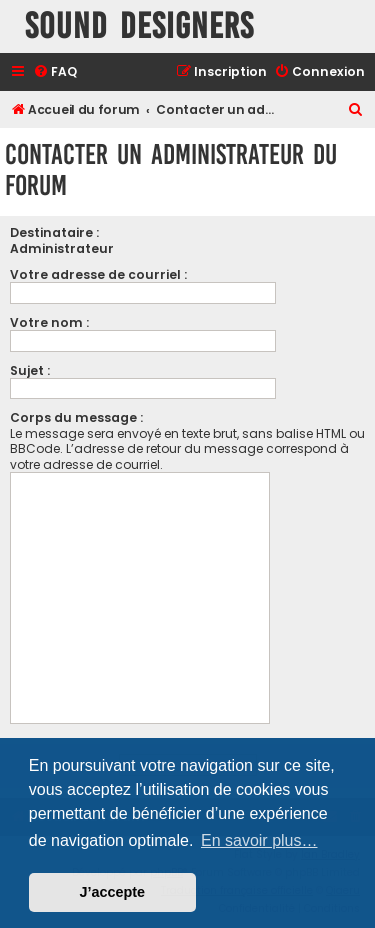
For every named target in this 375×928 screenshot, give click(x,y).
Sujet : (30, 370)
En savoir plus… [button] (259, 840)
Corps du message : (76, 417)
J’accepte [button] (113, 892)
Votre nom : (49, 322)
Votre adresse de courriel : (98, 274)
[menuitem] (55, 72)
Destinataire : (54, 232)
